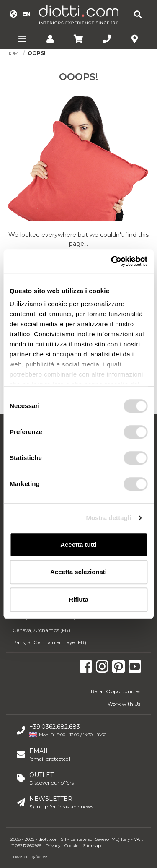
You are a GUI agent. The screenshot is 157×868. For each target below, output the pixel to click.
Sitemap (92, 846)
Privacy (53, 846)
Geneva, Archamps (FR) (41, 630)
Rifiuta (78, 599)
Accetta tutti (78, 544)
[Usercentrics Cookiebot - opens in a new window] (112, 261)
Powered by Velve (29, 856)
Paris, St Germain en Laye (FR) (49, 642)
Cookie (72, 846)
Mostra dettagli (108, 518)
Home (14, 53)
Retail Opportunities (116, 691)
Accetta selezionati (78, 572)
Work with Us (124, 704)
